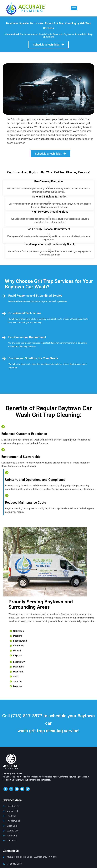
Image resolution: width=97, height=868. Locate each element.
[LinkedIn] (17, 789)
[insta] (11, 789)
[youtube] (22, 789)
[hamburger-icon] (74, 8)
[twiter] (28, 789)
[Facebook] (6, 789)
